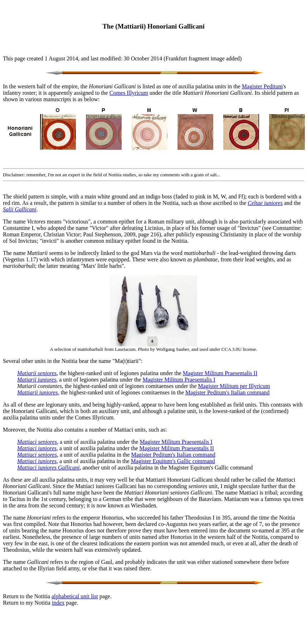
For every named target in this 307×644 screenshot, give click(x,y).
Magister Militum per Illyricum (234, 386)
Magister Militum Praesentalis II (220, 373)
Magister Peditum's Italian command (227, 392)
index (58, 603)
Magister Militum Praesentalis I (179, 380)
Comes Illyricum (129, 93)
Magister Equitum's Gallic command (173, 461)
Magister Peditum (262, 86)
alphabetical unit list (75, 596)
